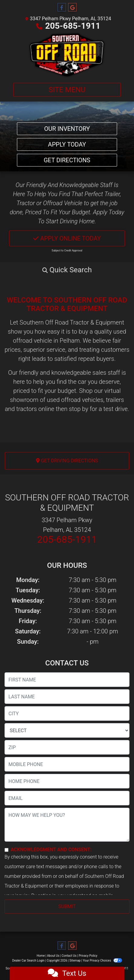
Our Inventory (67, 129)
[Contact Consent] (7, 850)
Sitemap (75, 961)
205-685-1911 (73, 26)
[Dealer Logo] (67, 55)
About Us (53, 956)
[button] (67, 270)
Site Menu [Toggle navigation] (67, 90)
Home (41, 956)
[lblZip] (67, 747)
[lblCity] (67, 713)
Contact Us (69, 956)
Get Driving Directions (67, 461)
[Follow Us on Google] (72, 8)
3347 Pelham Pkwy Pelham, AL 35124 (71, 19)
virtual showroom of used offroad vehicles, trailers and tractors (64, 400)
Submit (67, 906)
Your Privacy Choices (102, 961)
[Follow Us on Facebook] (62, 8)
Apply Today (67, 144)
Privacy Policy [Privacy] (88, 956)
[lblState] (67, 730)
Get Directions (67, 160)
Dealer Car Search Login (28, 961)
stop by (79, 409)
